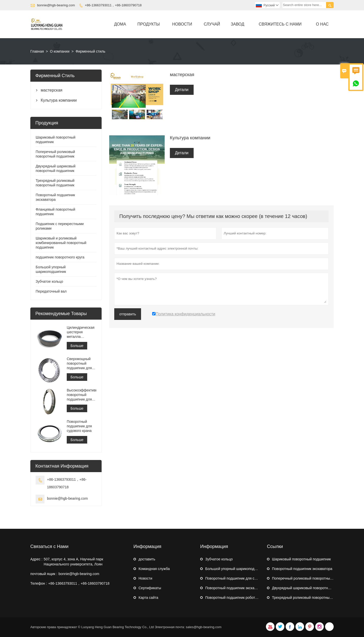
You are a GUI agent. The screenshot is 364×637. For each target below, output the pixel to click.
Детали (182, 90)
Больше (77, 346)
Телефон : (39, 583)
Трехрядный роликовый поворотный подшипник (311, 598)
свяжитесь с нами (280, 24)
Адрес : (36, 559)
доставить (147, 559)
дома (120, 24)
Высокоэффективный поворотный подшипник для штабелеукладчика (82, 395)
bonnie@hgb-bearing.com (56, 5)
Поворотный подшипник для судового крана (79, 426)
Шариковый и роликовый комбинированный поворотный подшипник (61, 243)
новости (182, 24)
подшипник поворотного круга (60, 257)
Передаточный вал (51, 291)
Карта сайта (148, 598)
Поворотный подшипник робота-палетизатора (243, 598)
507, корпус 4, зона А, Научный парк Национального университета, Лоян (73, 562)
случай (212, 24)
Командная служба (154, 569)
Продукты (149, 24)
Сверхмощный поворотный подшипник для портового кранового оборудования (79, 364)
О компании (60, 51)
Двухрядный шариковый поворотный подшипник (312, 588)
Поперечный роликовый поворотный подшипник (312, 578)
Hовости (145, 578)
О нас (322, 24)
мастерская (52, 90)
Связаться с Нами (49, 546)
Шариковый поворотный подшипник (301, 559)
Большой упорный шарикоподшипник (236, 569)
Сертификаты (150, 588)
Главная (37, 51)
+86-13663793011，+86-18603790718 (113, 5)
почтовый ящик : (44, 574)
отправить (128, 314)
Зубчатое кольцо (49, 281)
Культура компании (59, 100)
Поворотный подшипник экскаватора (235, 588)
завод (237, 24)
